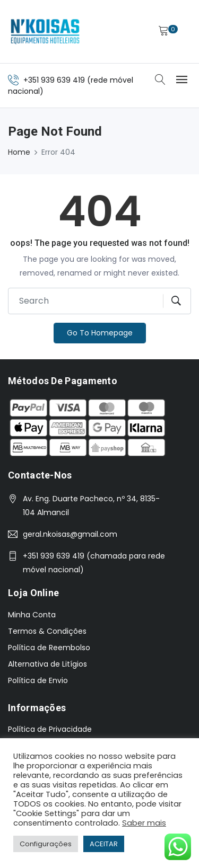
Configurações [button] (46, 844)
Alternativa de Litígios (47, 664)
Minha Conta (32, 615)
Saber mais (144, 823)
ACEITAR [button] (104, 844)
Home (19, 152)
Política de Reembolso (49, 648)
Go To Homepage (100, 333)
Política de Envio (38, 680)
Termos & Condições (47, 631)
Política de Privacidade (50, 729)
